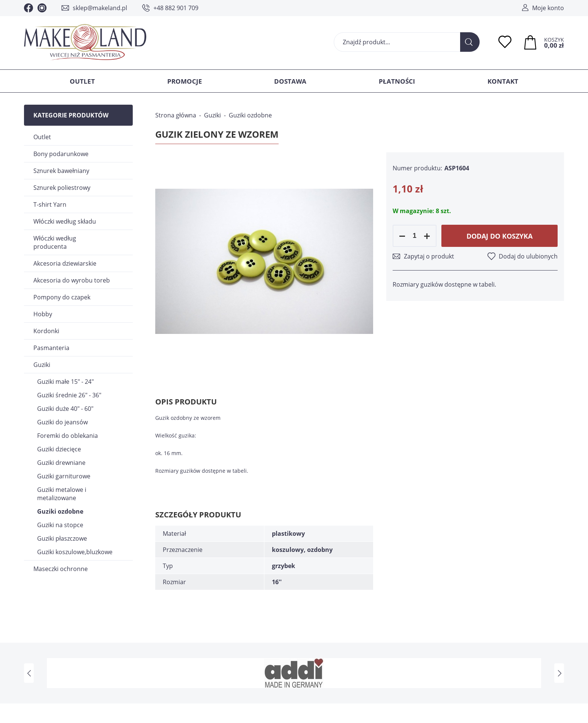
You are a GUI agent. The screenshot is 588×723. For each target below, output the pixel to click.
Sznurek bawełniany (61, 171)
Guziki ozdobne (60, 511)
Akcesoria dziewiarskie (65, 263)
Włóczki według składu (65, 221)
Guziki (42, 365)
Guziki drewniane (61, 463)
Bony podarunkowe (61, 154)
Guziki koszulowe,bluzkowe (75, 552)
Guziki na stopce (60, 525)
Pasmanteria (51, 348)
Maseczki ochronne (61, 569)
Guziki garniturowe (64, 476)
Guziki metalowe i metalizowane (62, 494)
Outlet (82, 81)
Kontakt (503, 81)
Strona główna (176, 115)
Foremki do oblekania (67, 436)
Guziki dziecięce (59, 449)
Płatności (397, 81)
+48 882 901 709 (176, 8)
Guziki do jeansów (62, 422)
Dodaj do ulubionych (528, 256)
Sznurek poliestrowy (62, 188)
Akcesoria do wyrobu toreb (72, 280)
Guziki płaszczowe (62, 538)
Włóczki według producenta (55, 242)
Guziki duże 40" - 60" (65, 409)
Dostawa (290, 81)
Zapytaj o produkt (429, 256)
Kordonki (46, 331)
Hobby (43, 314)
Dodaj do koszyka (499, 236)
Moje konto (548, 8)
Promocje (185, 81)
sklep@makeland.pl (100, 8)
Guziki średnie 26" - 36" (69, 395)
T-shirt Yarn (50, 204)
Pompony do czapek (62, 297)
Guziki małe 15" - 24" (65, 382)
